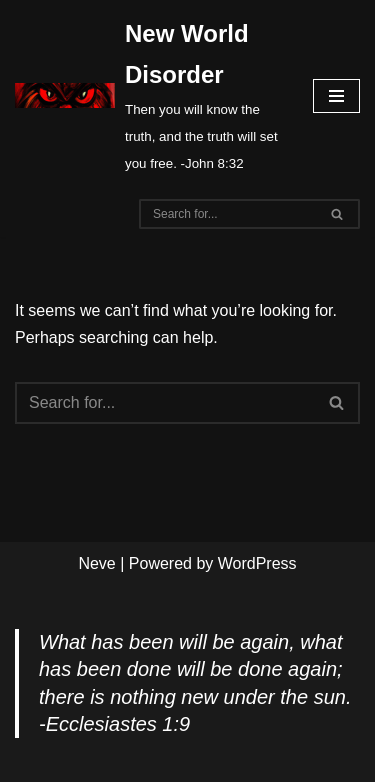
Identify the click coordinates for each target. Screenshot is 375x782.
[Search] (227, 214)
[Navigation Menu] (336, 96)
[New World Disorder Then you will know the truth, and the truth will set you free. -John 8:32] (149, 95)
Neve (96, 563)
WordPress (257, 563)
